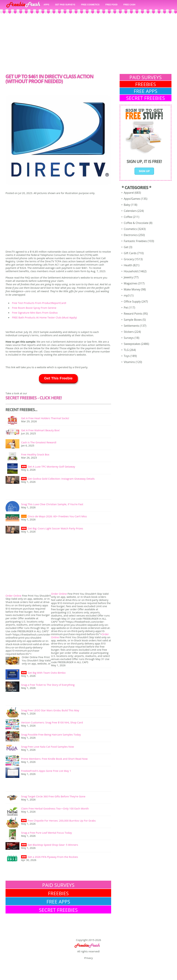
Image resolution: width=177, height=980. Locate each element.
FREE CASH (129, 5)
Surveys (129, 338)
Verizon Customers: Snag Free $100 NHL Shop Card (52, 722)
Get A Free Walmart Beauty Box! (40, 430)
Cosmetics (130, 229)
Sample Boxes (133, 320)
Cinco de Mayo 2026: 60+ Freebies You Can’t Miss (57, 516)
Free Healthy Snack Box (35, 454)
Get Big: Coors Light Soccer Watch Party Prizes (55, 528)
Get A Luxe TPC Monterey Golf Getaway (51, 467)
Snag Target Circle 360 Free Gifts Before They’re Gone (53, 796)
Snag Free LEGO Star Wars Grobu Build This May (50, 710)
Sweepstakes (132, 344)
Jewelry (128, 277)
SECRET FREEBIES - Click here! (34, 398)
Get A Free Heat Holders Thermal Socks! (45, 418)
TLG (126, 350)
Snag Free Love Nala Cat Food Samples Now (47, 747)
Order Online (13, 596)
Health (128, 265)
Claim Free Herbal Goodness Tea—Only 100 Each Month (55, 808)
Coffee (128, 217)
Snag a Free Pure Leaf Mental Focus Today (46, 833)
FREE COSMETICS (90, 5)
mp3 (127, 295)
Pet (126, 308)
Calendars (130, 211)
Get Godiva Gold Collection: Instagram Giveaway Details (61, 479)
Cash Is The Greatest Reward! (39, 442)
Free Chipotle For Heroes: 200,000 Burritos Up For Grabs (62, 821)
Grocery (129, 259)
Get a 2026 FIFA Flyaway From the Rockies (53, 857)
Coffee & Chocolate (136, 223)
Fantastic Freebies (135, 241)
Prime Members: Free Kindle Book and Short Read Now (54, 759)
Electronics (131, 235)
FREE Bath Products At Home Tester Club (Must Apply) (44, 317)
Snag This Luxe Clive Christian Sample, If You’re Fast (52, 504)
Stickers (129, 332)
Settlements (131, 326)
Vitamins (129, 362)
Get (126, 247)
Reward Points (133, 314)
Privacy (88, 958)
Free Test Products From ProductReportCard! (39, 303)
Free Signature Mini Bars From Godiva (35, 313)
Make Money (132, 289)
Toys (127, 356)
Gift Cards (130, 253)
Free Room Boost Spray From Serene (34, 308)
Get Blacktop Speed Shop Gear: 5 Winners (53, 845)
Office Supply (132, 301)
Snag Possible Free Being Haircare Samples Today (51, 734)
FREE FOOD (111, 5)
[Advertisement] (88, 45)
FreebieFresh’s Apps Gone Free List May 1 (46, 771)
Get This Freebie (58, 378)
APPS (46, 5)
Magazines (131, 283)
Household (131, 271)
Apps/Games (132, 199)
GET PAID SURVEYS (65, 5)
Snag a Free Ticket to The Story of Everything (48, 685)
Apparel (129, 193)
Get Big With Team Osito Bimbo (47, 673)
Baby (127, 205)
